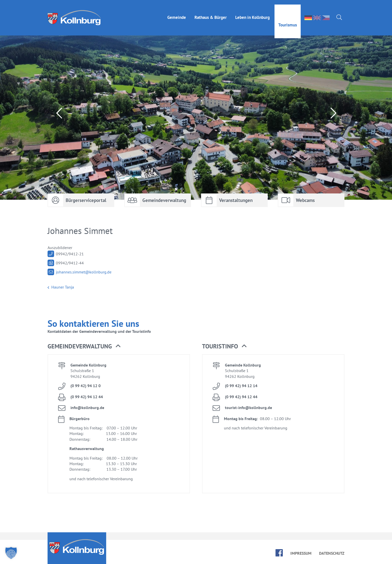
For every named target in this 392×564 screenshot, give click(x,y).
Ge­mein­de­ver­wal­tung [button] (84, 346)
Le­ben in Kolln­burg (252, 13)
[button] (11, 553)
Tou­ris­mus (288, 20)
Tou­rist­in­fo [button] (224, 346)
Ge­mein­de (177, 13)
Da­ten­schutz (332, 553)
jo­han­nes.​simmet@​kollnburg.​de (84, 272)
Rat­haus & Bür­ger (211, 13)
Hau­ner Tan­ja (61, 287)
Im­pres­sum (301, 553)
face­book (279, 553)
